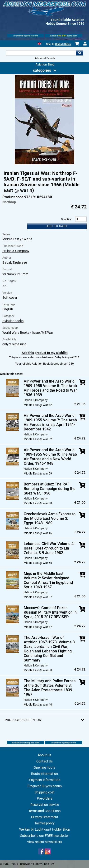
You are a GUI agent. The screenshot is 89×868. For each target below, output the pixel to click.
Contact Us (44, 761)
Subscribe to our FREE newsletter (44, 836)
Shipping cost (45, 792)
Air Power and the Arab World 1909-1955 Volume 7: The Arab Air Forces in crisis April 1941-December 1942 (50, 422)
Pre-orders (44, 798)
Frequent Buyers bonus (45, 786)
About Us (44, 755)
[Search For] (41, 53)
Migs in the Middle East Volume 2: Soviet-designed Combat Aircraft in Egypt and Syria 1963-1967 (48, 580)
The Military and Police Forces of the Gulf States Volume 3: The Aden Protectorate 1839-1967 (50, 688)
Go (80, 53)
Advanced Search (45, 58)
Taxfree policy (44, 823)
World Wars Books (16, 333)
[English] (40, 43)
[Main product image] (45, 163)
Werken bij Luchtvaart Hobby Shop (45, 829)
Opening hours (44, 767)
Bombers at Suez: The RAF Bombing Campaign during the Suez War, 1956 (50, 489)
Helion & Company (16, 251)
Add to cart (57, 226)
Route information (44, 774)
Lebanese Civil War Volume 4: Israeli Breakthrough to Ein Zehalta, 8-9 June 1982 (49, 548)
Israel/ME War (43, 333)
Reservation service (45, 805)
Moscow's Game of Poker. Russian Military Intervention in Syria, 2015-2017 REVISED (50, 612)
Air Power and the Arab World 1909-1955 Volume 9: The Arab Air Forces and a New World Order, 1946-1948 (50, 457)
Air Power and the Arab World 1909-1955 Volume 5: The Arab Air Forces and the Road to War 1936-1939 (50, 388)
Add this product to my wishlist (45, 353)
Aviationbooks (13, 321)
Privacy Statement (45, 817)
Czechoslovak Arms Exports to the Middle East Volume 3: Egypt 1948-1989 (50, 518)
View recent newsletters (44, 842)
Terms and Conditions (44, 811)
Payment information (45, 780)
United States (63, 44)
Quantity (66, 219)
